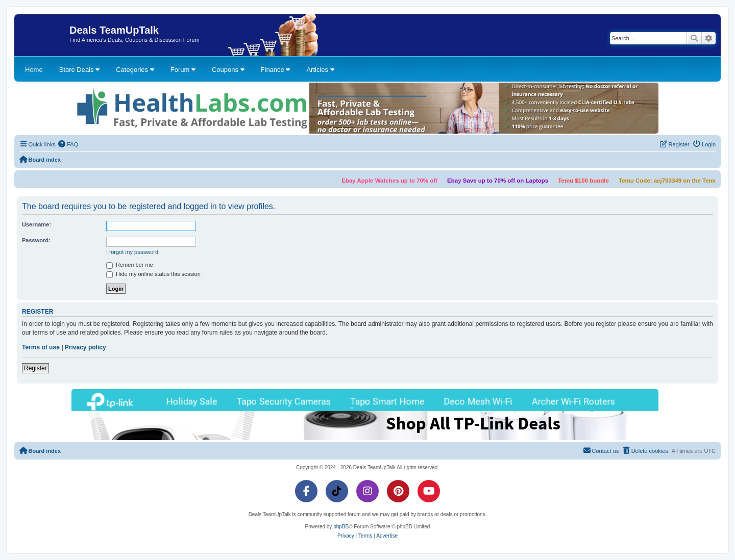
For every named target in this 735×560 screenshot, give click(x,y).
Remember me (130, 265)
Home (34, 70)
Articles (320, 70)
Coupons (228, 70)
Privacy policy (85, 347)
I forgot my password (132, 252)
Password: (36, 240)
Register (35, 368)
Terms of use (41, 347)
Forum (183, 70)
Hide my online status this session (153, 274)
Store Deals (80, 70)
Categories (135, 70)
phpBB (341, 527)
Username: (36, 224)
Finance (276, 70)
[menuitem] (68, 144)
